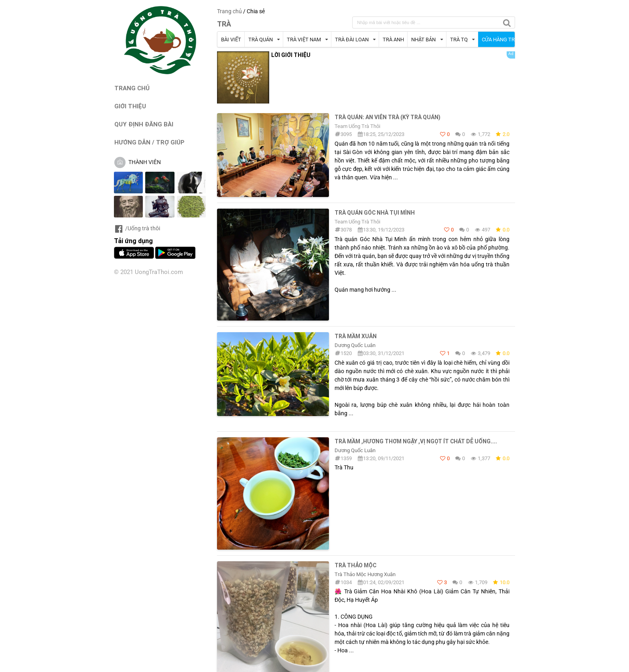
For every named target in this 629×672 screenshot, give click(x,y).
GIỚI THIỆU (130, 106)
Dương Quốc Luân (355, 345)
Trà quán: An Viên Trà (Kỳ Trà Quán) (388, 117)
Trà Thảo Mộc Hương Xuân (365, 574)
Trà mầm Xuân (356, 336)
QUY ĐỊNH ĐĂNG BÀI (144, 124)
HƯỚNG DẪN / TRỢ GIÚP (149, 142)
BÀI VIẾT (231, 40)
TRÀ (224, 24)
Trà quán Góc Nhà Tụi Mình (375, 213)
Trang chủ (229, 11)
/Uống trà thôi (137, 228)
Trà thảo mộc (355, 565)
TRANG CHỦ (132, 88)
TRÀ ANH (393, 40)
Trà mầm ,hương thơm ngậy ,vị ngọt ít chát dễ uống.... (416, 441)
